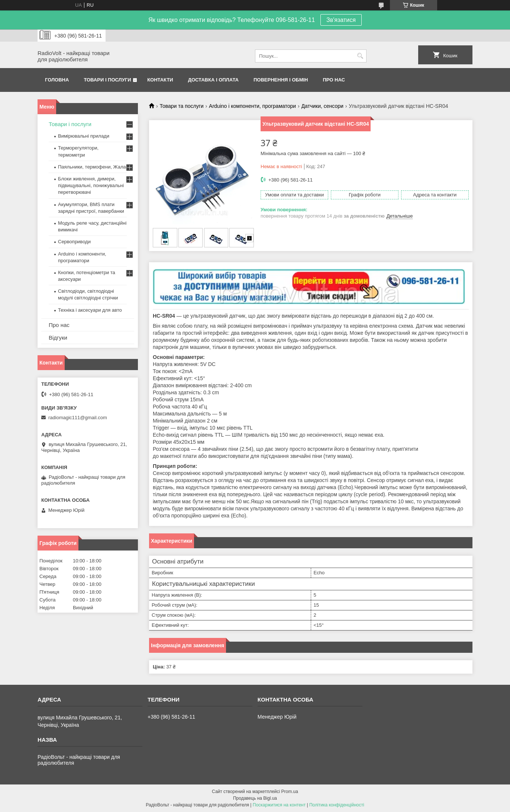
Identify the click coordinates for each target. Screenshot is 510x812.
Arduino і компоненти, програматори (252, 106)
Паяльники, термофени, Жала (92, 167)
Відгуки (58, 338)
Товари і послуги (107, 80)
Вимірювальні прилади (84, 136)
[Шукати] (360, 56)
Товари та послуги (181, 106)
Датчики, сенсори (322, 106)
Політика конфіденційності (337, 805)
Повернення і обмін (281, 80)
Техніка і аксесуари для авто (90, 310)
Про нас (334, 80)
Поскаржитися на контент (279, 805)
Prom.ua (290, 792)
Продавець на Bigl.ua (255, 798)
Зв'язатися (341, 20)
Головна (57, 80)
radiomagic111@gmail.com (78, 418)
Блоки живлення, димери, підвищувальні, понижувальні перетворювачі (91, 185)
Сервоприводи (74, 242)
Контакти (160, 80)
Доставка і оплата (213, 80)
